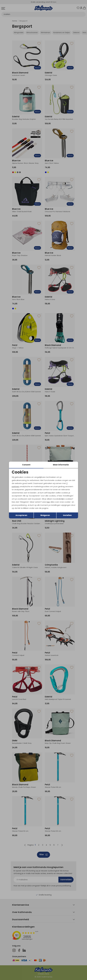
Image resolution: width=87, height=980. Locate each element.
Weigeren (45, 515)
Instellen (67, 515)
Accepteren (21, 515)
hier (48, 502)
